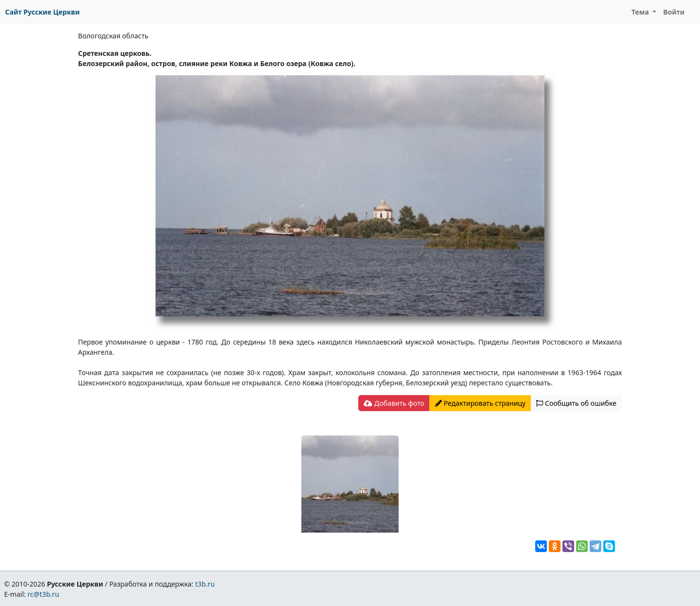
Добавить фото (394, 403)
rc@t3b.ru (44, 594)
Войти (674, 12)
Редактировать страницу (480, 403)
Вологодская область (114, 36)
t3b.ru (205, 584)
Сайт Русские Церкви (43, 12)
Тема (641, 12)
